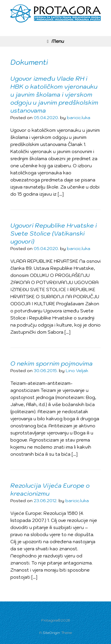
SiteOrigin (51, 633)
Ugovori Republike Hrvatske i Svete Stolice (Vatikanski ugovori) (54, 233)
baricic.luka (79, 118)
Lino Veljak (77, 371)
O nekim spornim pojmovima (52, 364)
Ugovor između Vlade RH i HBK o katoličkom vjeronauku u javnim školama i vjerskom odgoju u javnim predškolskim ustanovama (54, 95)
